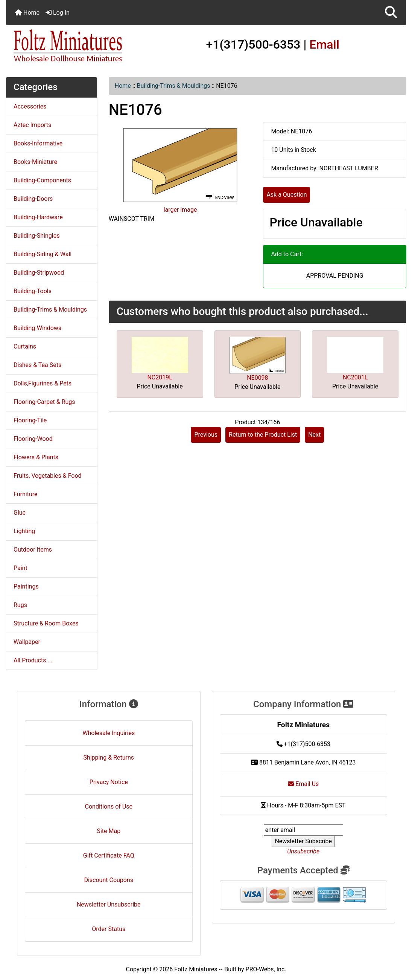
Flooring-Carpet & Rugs (44, 402)
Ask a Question (287, 195)
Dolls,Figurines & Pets (43, 383)
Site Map (109, 831)
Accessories (30, 106)
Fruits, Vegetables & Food (48, 476)
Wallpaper (27, 642)
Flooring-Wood (33, 439)
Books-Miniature (35, 162)
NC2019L (160, 377)
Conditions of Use (109, 806)
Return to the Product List (263, 435)
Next (314, 435)
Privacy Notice (109, 782)
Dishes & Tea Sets (37, 365)
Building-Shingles (36, 236)
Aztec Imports (32, 125)
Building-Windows (37, 328)
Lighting (24, 531)
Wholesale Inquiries (109, 733)
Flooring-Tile (30, 420)
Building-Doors (33, 199)
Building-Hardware (38, 217)
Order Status (109, 929)
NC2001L (355, 377)
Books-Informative (38, 143)
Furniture (25, 494)
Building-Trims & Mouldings (174, 86)
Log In (58, 13)
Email (324, 44)
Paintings (26, 586)
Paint (21, 568)
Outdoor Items (33, 550)
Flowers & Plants (36, 457)
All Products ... (33, 660)
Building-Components (42, 180)
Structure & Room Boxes (46, 623)
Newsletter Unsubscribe (109, 904)
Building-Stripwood (39, 273)
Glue (20, 513)
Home (27, 13)
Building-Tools (33, 291)
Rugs (20, 605)
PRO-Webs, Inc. (266, 969)
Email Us (303, 784)
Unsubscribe (303, 851)
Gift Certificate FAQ (109, 855)
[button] (391, 13)
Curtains (25, 346)
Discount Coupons (109, 880)
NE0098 (257, 378)
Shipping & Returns (109, 758)
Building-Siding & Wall (43, 254)
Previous (206, 435)
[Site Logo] (73, 46)
